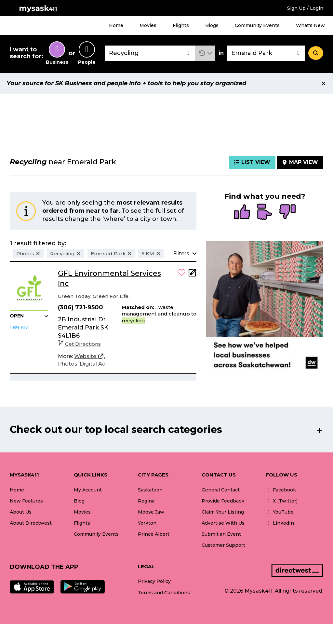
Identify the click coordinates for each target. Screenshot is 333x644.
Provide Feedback (223, 501)
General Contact (221, 490)
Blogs (212, 25)
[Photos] (68, 364)
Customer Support (223, 545)
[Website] (89, 356)
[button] (205, 53)
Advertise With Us (223, 523)
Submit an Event (221, 534)
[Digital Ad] (93, 364)
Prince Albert (154, 534)
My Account (88, 490)
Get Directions (79, 344)
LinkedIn (280, 523)
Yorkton (147, 523)
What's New (310, 25)
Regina (146, 501)
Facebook (281, 490)
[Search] (316, 53)
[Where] (266, 53)
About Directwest (31, 523)
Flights (181, 25)
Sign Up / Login (305, 8)
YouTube (280, 512)
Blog (79, 501)
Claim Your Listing (223, 512)
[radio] (242, 212)
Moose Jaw (151, 512)
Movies (148, 25)
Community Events (257, 25)
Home (116, 25)
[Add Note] (193, 275)
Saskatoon (150, 490)
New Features (26, 501)
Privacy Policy (154, 581)
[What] (150, 53)
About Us (21, 512)
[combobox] (150, 53)
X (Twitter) (282, 501)
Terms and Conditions (164, 593)
